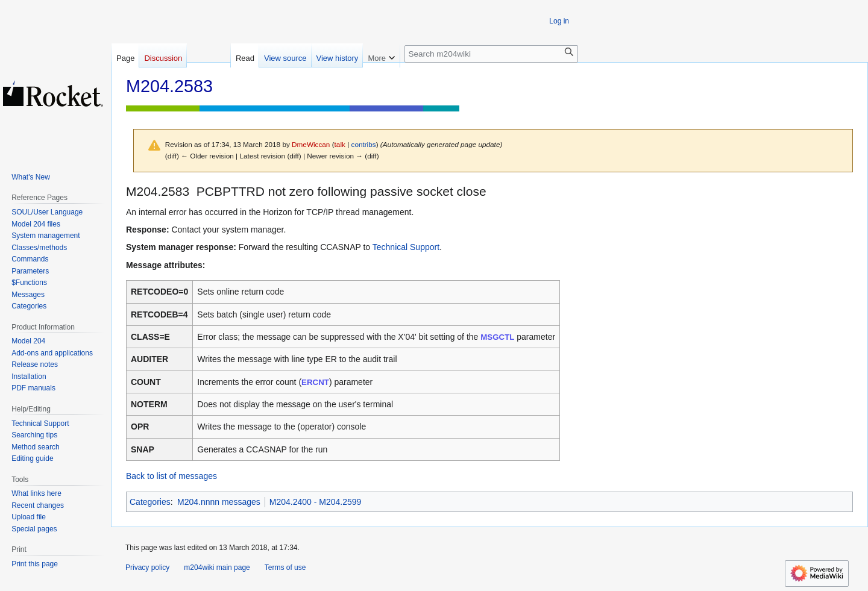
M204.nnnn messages (219, 502)
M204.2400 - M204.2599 (316, 502)
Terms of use (285, 568)
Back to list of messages (171, 476)
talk (340, 144)
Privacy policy (147, 568)
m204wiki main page (217, 568)
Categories (150, 502)
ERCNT (315, 382)
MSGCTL (497, 337)
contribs (364, 144)
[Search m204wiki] (491, 54)
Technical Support (406, 247)
